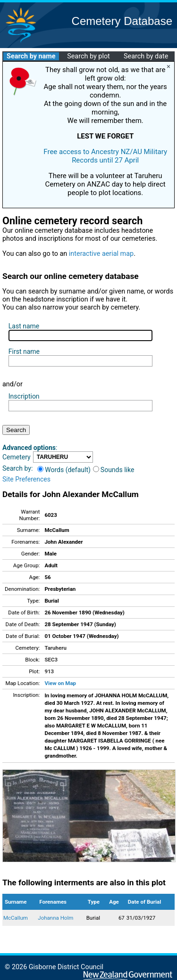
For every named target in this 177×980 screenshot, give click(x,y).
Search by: (17, 468)
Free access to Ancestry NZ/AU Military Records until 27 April (105, 156)
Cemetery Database (122, 21)
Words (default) (64, 470)
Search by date (146, 56)
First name (24, 351)
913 (49, 671)
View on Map (60, 683)
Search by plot (88, 56)
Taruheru (55, 648)
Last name (24, 326)
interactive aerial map (101, 254)
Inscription (24, 396)
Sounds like (114, 470)
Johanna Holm (55, 918)
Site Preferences (26, 479)
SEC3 (51, 660)
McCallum (16, 918)
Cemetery (17, 457)
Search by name (31, 56)
